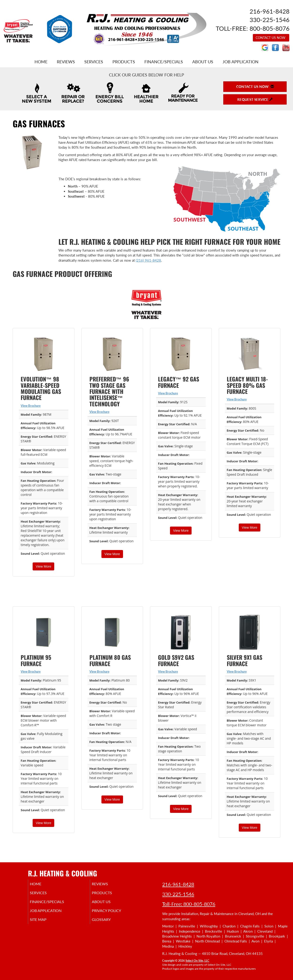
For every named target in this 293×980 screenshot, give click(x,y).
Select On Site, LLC (197, 961)
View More (43, 566)
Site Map (45, 924)
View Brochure (31, 406)
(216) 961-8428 (148, 260)
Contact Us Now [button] (271, 38)
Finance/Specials (164, 62)
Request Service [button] (255, 99)
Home (41, 62)
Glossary (108, 924)
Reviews (66, 62)
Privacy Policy (114, 914)
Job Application (241, 62)
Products (124, 62)
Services (94, 62)
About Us (203, 62)
